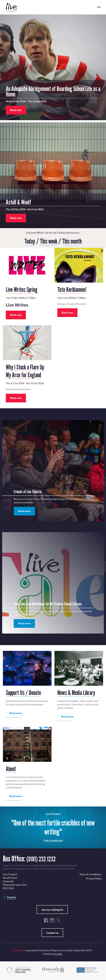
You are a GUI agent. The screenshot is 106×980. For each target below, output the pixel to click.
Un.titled (58, 954)
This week (48, 241)
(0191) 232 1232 (44, 858)
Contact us (52, 933)
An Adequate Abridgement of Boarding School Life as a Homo (53, 91)
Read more (24, 511)
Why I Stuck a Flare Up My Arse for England (25, 371)
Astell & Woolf (18, 202)
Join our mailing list (52, 909)
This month (73, 241)
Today (28, 241)
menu (99, 7)
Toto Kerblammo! (72, 289)
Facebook (46, 920)
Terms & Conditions (91, 874)
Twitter (59, 920)
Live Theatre (13, 8)
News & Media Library (76, 692)
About (11, 768)
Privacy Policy (94, 878)
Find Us (12, 897)
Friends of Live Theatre (28, 491)
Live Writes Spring (22, 289)
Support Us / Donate (23, 692)
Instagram (52, 920)
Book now (16, 110)
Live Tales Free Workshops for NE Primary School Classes (48, 604)
